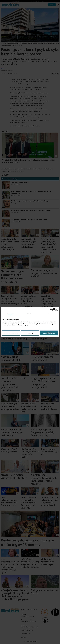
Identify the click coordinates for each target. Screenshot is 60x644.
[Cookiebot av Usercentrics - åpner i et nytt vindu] (51, 310)
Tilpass (30, 333)
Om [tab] (50, 314)
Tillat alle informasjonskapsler (49, 333)
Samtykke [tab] (10, 314)
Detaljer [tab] (30, 314)
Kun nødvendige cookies (11, 333)
